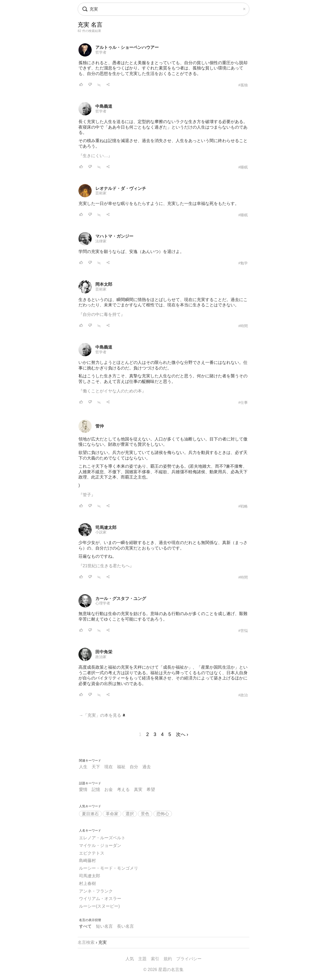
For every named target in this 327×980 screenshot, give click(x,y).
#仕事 (243, 402)
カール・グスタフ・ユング (121, 599)
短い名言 (104, 926)
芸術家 (101, 193)
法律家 (101, 241)
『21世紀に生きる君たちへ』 (106, 566)
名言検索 (86, 942)
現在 (109, 767)
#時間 (243, 326)
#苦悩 (243, 631)
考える (123, 789)
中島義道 (104, 106)
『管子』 (87, 495)
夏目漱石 (90, 814)
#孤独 (243, 85)
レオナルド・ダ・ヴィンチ (121, 188)
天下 (96, 767)
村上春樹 (87, 883)
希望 (151, 789)
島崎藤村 (87, 861)
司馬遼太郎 (106, 527)
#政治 (243, 695)
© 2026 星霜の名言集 (163, 970)
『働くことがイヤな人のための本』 (112, 391)
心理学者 (103, 603)
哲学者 (101, 52)
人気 (130, 959)
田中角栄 (104, 652)
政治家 (101, 657)
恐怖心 (163, 814)
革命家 (112, 814)
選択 (130, 814)
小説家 (101, 532)
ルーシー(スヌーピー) (99, 906)
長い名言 (125, 926)
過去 (147, 767)
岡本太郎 (104, 284)
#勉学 (243, 263)
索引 (155, 959)
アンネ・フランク (96, 891)
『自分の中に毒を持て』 (102, 314)
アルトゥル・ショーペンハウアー (127, 47)
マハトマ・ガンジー (114, 236)
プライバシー (189, 959)
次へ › (182, 734)
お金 (109, 789)
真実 (138, 789)
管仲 (100, 426)
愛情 (83, 789)
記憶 (96, 789)
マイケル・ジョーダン (100, 845)
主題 (142, 959)
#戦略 (243, 506)
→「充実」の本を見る (102, 715)
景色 (145, 814)
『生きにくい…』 (95, 156)
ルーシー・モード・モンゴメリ (109, 868)
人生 (83, 767)
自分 (134, 767)
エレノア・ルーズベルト (102, 838)
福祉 (121, 767)
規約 (168, 959)
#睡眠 (243, 167)
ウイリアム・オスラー (100, 899)
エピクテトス (92, 853)
